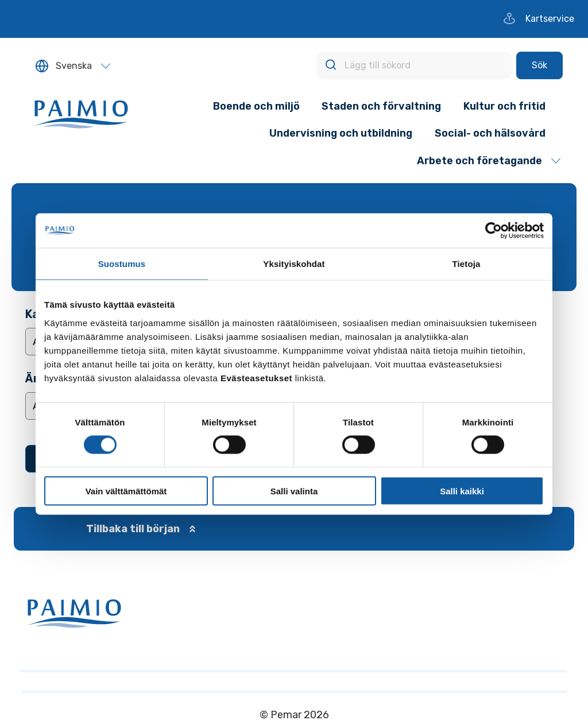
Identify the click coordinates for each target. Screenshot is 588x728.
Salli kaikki (462, 491)
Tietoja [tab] (467, 264)
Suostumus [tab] (122, 264)
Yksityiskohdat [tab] (294, 264)
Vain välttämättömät (126, 491)
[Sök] (539, 65)
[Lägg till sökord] (414, 65)
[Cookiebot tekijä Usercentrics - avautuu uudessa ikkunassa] (494, 231)
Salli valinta (294, 491)
